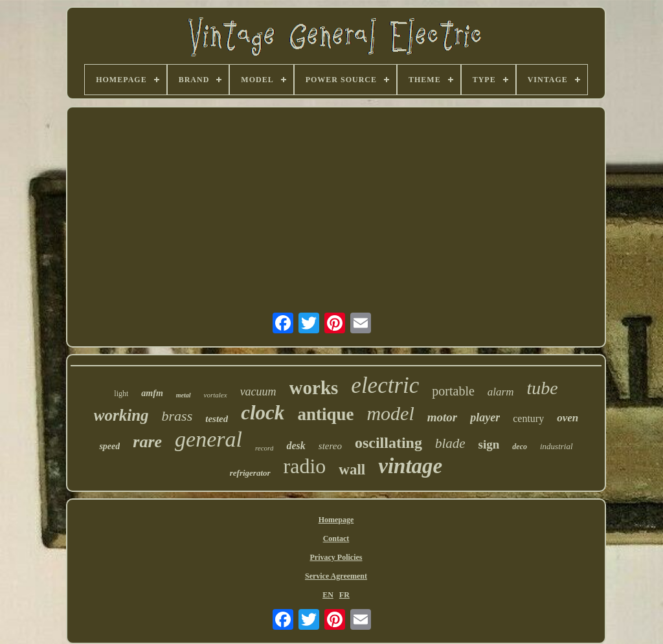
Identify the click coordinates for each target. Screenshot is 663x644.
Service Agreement (336, 576)
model (390, 413)
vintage (410, 466)
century (528, 418)
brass (177, 416)
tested (217, 419)
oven (567, 418)
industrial (556, 446)
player (485, 417)
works (314, 388)
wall (352, 470)
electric (385, 385)
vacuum (258, 392)
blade (450, 443)
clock (263, 413)
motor (442, 417)
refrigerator (250, 473)
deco (520, 447)
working (121, 415)
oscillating (388, 443)
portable (453, 391)
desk (296, 446)
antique (325, 414)
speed (109, 446)
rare (147, 442)
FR (344, 595)
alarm (501, 392)
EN (328, 595)
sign (489, 444)
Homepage (336, 520)
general (208, 439)
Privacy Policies (336, 557)
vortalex (216, 395)
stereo (330, 446)
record (264, 448)
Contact (336, 539)
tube (542, 388)
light (121, 394)
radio (305, 466)
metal (184, 395)
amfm (152, 393)
